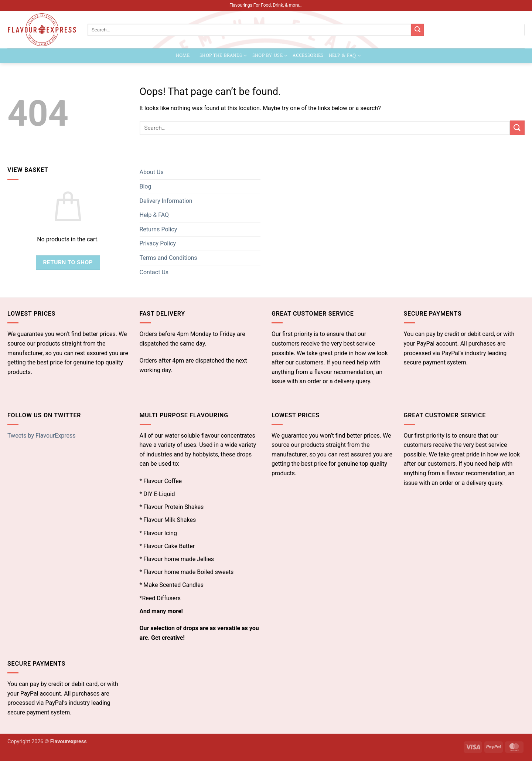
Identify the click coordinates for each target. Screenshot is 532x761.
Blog (146, 186)
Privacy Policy (158, 243)
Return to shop (68, 262)
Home (183, 56)
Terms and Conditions (168, 258)
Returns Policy (158, 229)
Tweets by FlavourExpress (42, 436)
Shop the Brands (223, 56)
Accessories (308, 56)
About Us (152, 172)
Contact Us (154, 272)
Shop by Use (270, 56)
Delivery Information (166, 201)
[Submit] (417, 30)
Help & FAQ (345, 56)
